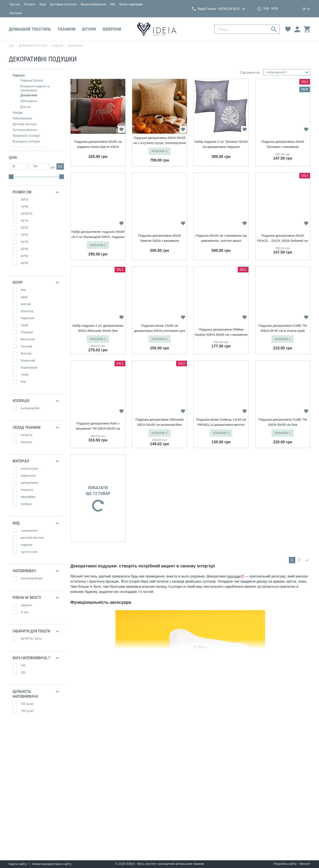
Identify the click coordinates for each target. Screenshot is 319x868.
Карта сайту (18, 864)
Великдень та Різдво (26, 141)
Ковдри (18, 113)
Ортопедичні (29, 101)
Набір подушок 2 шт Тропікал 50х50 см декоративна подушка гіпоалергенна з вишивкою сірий (221, 145)
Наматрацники (22, 118)
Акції (43, 4)
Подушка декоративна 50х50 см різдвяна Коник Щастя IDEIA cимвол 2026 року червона (98, 145)
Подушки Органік (32, 80)
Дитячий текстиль (25, 124)
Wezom (305, 864)
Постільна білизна (25, 130)
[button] (36, 192)
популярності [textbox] (276, 72)
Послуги (30, 4)
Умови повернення (93, 4)
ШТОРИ (89, 29)
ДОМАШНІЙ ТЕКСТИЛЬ (30, 29)
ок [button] (60, 166)
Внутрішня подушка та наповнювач (35, 88)
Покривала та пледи (26, 136)
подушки (234, 576)
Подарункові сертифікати (29, 147)
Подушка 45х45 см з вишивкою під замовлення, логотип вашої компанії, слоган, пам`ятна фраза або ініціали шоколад (221, 238)
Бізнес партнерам (131, 4)
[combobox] (287, 72)
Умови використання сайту (52, 864)
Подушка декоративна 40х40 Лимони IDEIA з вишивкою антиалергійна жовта (159, 238)
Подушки (19, 75)
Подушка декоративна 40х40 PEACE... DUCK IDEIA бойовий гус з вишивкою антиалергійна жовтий (283, 238)
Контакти (16, 13)
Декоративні (75, 46)
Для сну (26, 107)
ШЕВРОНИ (112, 29)
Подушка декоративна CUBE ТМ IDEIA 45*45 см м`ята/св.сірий (283, 328)
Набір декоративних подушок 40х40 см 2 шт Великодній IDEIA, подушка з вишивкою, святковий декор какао (98, 235)
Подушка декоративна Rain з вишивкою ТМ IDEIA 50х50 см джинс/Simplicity (98, 426)
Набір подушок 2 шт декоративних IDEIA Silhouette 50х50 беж (98, 328)
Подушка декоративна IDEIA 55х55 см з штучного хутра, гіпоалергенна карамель (159, 141)
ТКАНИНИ (67, 29)
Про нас (15, 4)
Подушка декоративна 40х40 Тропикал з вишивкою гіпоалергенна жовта (283, 145)
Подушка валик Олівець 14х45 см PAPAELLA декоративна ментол (221, 422)
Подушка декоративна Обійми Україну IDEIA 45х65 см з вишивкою (221, 332)
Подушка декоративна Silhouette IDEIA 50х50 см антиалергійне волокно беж (159, 422)
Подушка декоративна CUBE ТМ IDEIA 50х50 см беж (283, 422)
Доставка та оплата (63, 4)
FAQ (113, 4)
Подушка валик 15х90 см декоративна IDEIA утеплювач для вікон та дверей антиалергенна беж (159, 329)
